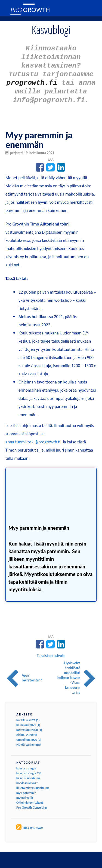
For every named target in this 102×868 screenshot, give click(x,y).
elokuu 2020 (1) (27, 729)
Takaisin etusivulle (51, 650)
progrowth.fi (32, 79)
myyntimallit (25, 792)
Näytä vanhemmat (29, 739)
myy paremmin (26, 787)
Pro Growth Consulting (32, 802)
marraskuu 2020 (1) (29, 724)
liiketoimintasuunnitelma (33, 782)
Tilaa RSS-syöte (33, 822)
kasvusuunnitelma (28, 772)
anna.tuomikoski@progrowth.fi (33, 436)
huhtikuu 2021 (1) (28, 714)
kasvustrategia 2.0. (29, 767)
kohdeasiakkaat (27, 777)
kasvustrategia (26, 762)
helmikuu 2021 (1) (28, 719)
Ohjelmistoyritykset (30, 797)
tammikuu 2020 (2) (29, 734)
